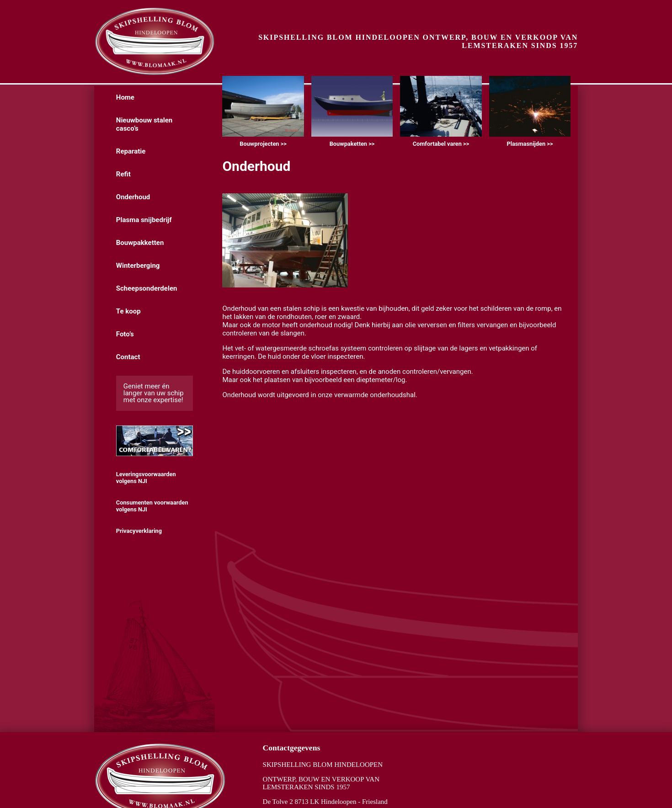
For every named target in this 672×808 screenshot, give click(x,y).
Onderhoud (133, 197)
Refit (123, 174)
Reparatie (131, 151)
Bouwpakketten (140, 243)
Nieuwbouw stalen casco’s (144, 124)
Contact (128, 357)
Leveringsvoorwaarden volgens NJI (146, 478)
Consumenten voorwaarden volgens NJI (152, 506)
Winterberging (138, 266)
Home (125, 97)
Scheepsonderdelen (147, 288)
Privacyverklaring (139, 531)
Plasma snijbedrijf (144, 220)
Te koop (128, 311)
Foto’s (125, 334)
